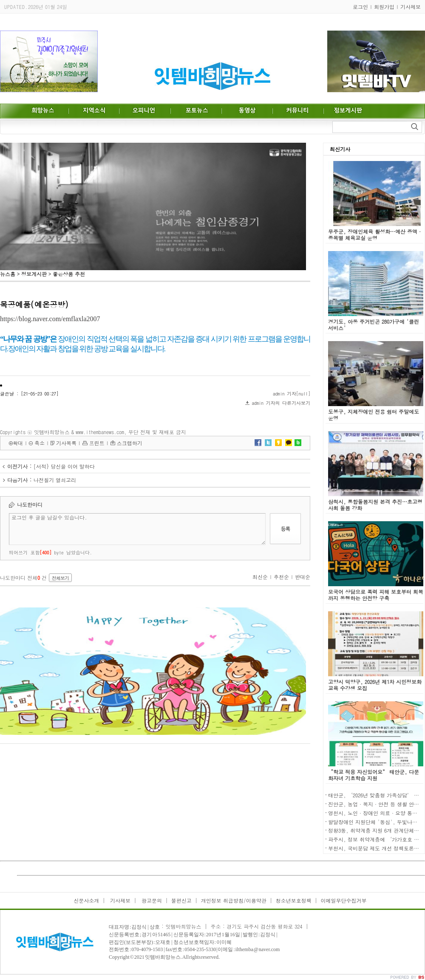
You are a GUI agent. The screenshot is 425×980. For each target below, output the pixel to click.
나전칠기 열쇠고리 (55, 480)
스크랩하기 (130, 443)
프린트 (97, 443)
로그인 (360, 7)
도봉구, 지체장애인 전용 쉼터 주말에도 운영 (374, 415)
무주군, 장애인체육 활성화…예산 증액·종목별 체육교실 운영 (375, 234)
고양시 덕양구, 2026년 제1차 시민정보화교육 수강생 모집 (375, 685)
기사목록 (66, 443)
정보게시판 (34, 274)
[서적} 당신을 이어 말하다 (64, 466)
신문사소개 (86, 900)
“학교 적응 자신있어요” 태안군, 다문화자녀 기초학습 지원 (374, 775)
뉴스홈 (8, 274)
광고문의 (151, 900)
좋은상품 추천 (69, 274)
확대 (18, 443)
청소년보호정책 (294, 900)
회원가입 (384, 7)
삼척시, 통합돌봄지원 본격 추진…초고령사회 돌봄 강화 (375, 505)
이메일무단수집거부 (344, 900)
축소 (40, 443)
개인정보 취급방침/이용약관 (234, 900)
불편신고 (181, 900)
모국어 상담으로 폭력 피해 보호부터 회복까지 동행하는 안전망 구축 (376, 595)
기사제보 (411, 7)
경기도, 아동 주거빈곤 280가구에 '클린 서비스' (374, 325)
